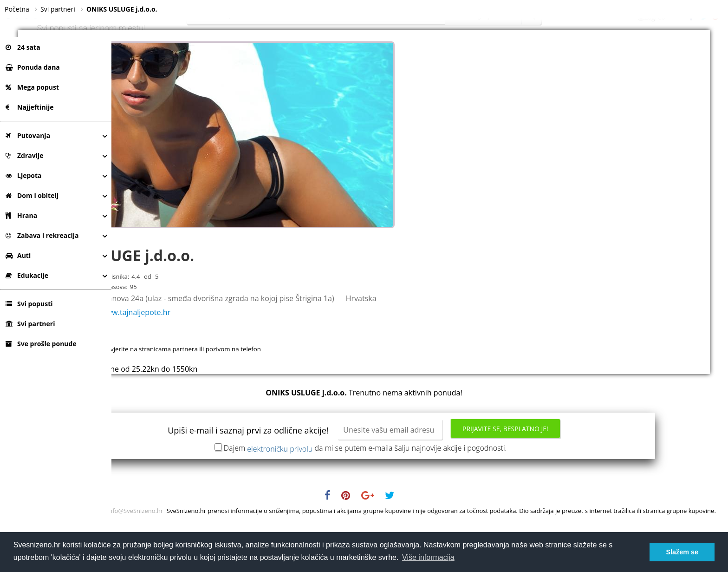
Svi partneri (30, 324)
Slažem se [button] (682, 552)
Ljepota (24, 175)
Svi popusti (29, 304)
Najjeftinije (29, 107)
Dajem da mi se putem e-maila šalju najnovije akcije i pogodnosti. (421, 485)
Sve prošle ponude (41, 344)
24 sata (23, 47)
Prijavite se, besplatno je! (561, 466)
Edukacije (27, 275)
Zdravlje (25, 155)
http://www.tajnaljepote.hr (233, 349)
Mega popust (32, 87)
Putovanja (28, 135)
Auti (18, 255)
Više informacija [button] (428, 557)
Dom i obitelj (32, 195)
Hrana (21, 215)
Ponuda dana (33, 67)
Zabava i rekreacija (42, 235)
